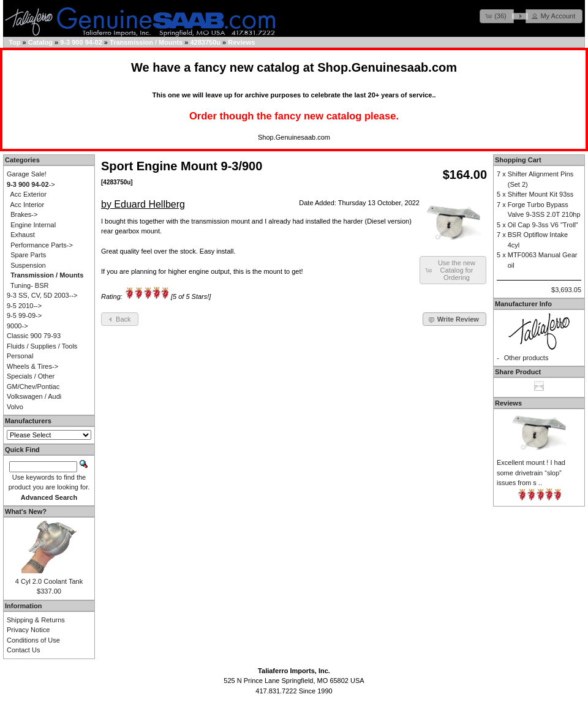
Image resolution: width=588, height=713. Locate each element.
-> (31, 184)
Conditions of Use (33, 640)
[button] (497, 16)
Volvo (15, 407)
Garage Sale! (27, 174)
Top (14, 42)
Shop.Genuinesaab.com (387, 67)
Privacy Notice (28, 630)
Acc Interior (28, 205)
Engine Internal (33, 225)
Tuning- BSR (30, 285)
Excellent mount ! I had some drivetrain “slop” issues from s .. (531, 473)
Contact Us (23, 650)
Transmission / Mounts (146, 42)
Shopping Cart (518, 160)
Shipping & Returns (36, 620)
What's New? (26, 511)
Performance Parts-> (42, 245)
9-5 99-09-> (24, 315)
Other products (526, 358)
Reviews (241, 42)
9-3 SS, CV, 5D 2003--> (42, 295)
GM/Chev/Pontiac (33, 387)
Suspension (28, 265)
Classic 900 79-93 (34, 336)
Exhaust (23, 235)
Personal (20, 356)
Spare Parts (28, 255)
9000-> (17, 326)
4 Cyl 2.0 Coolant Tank (49, 581)
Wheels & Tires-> (32, 366)
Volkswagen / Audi (34, 396)
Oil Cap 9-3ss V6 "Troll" (543, 225)
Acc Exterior (28, 194)
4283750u (205, 42)
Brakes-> (24, 214)
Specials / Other (31, 376)
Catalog (40, 42)
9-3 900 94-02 (81, 42)
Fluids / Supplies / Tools (42, 346)
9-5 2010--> (24, 306)
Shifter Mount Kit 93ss (541, 194)
